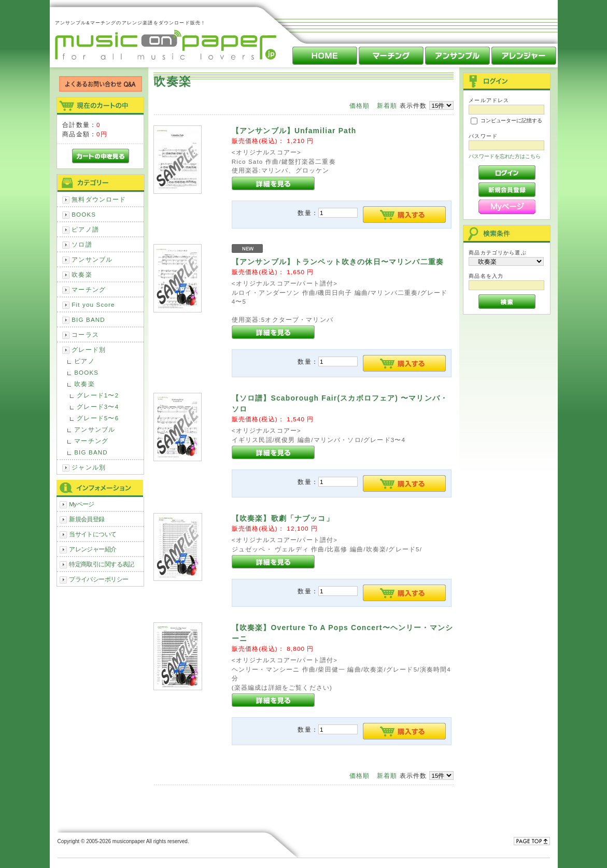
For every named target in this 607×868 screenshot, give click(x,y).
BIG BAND (88, 319)
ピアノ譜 (85, 229)
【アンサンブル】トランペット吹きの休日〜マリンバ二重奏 (338, 262)
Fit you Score (93, 304)
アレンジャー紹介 (93, 549)
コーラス (85, 335)
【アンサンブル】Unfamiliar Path (294, 131)
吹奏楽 (82, 274)
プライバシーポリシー (98, 579)
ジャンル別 (89, 467)
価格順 (359, 105)
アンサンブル (92, 259)
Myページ (82, 504)
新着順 (387, 105)
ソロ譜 (82, 244)
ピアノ (84, 361)
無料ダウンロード (99, 199)
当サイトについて (93, 534)
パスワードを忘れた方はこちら (505, 156)
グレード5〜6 (98, 418)
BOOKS (84, 214)
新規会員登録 (87, 519)
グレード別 (89, 350)
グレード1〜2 (98, 395)
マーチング (89, 289)
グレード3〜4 (98, 407)
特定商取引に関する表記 (102, 564)
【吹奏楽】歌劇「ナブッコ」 (283, 518)
